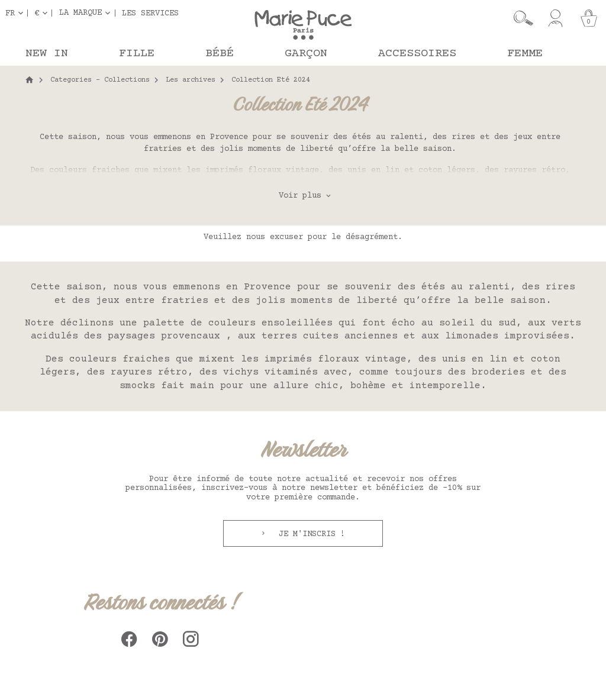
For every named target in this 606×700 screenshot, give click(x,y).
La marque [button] (80, 13)
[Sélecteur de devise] (43, 13)
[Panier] (589, 18)
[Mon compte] (555, 18)
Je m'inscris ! (310, 534)
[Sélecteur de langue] (17, 13)
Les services (150, 13)
